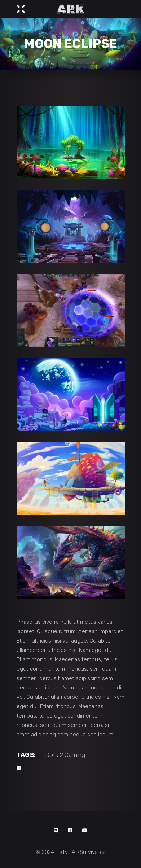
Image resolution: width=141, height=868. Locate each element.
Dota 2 (54, 755)
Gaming (75, 755)
